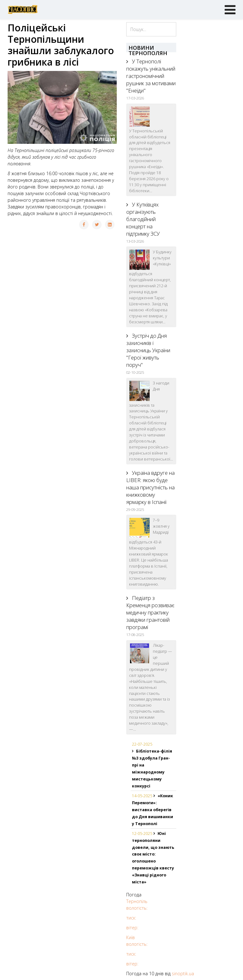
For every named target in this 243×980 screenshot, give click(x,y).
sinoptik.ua (183, 974)
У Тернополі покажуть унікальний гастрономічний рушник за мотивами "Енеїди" (151, 76)
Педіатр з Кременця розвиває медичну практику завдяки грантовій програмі (150, 612)
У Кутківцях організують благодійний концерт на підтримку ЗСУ (143, 219)
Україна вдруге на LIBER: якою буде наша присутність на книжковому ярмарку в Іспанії (150, 487)
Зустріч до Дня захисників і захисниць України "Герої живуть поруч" (148, 350)
